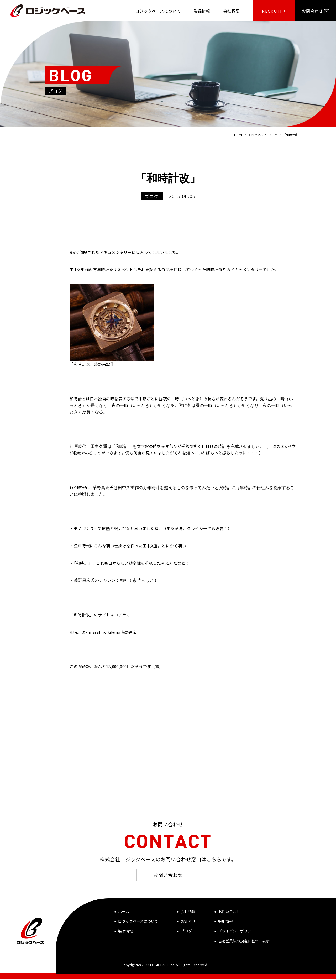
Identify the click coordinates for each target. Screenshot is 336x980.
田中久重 (78, 269)
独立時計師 (80, 487)
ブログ (186, 931)
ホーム (124, 912)
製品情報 (125, 931)
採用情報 (225, 922)
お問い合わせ (168, 875)
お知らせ (188, 922)
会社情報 (188, 912)
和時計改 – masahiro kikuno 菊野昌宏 (104, 632)
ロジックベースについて (138, 922)
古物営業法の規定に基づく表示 (244, 941)
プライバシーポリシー (237, 931)
